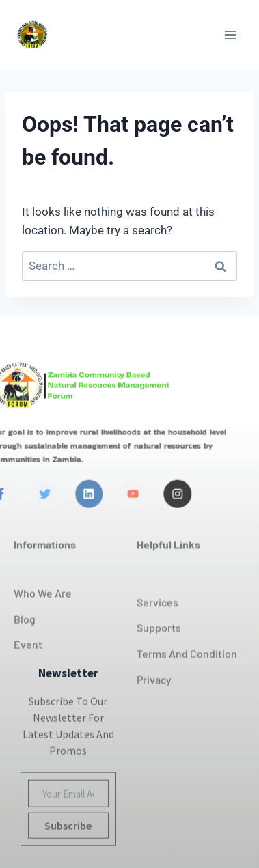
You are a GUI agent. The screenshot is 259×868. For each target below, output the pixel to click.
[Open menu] (230, 34)
